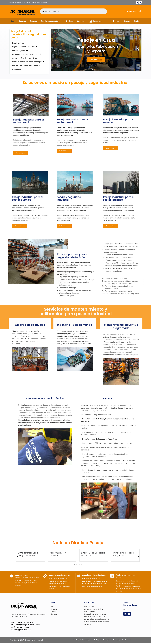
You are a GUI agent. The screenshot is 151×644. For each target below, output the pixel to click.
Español (128, 21)
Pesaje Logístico (20, 50)
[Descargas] (91, 21)
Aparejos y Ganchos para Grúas (25, 58)
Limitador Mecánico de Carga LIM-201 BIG (133, 554)
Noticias (70, 21)
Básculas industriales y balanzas (27, 54)
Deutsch (117, 21)
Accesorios (17, 69)
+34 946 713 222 (132, 11)
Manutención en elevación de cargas (28, 62)
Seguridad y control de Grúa (25, 47)
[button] (54, 50)
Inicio (13, 21)
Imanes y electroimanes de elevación (27, 65)
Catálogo (34, 21)
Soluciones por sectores (52, 21)
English (137, 21)
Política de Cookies (101, 641)
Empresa (23, 21)
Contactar (81, 21)
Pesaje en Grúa (20, 43)
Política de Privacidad (81, 641)
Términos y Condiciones (123, 641)
